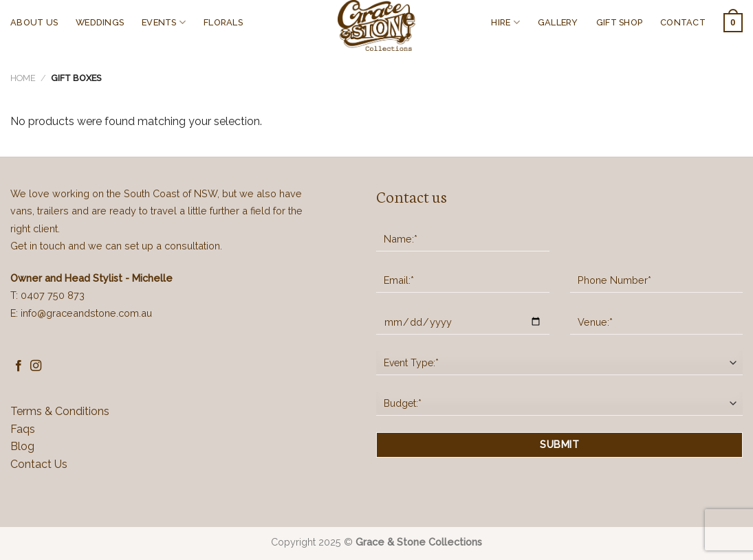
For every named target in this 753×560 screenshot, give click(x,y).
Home (23, 78)
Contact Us (39, 464)
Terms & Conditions (60, 411)
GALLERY (558, 22)
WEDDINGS (100, 22)
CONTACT (683, 22)
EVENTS (164, 22)
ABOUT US (34, 22)
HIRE (505, 22)
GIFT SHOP (619, 22)
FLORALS (223, 22)
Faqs (23, 429)
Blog (22, 446)
